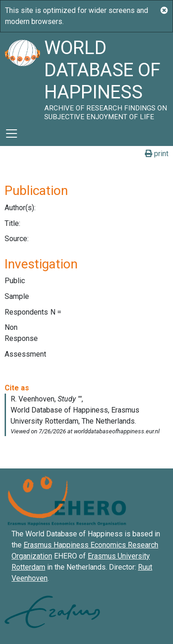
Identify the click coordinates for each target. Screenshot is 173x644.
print (157, 154)
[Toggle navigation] (12, 134)
